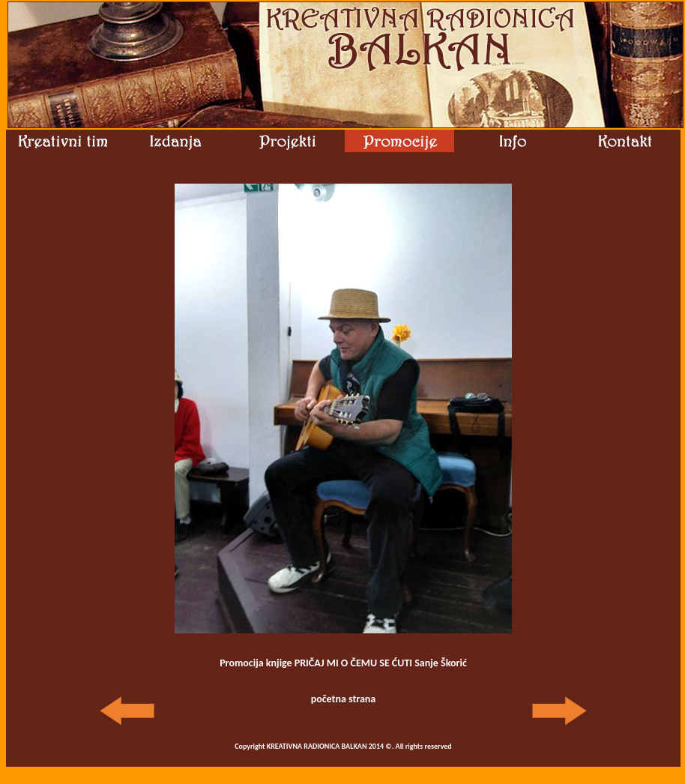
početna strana (344, 699)
